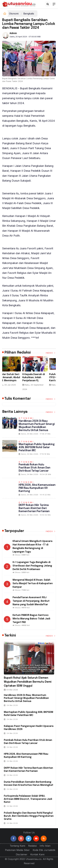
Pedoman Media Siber (17, 850)
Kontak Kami (37, 854)
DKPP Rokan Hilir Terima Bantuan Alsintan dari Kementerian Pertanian (34, 508)
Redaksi (32, 846)
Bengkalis (29, 14)
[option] (16, 375)
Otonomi (14, 14)
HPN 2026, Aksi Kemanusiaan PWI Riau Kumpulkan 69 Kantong (37, 488)
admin (13, 33)
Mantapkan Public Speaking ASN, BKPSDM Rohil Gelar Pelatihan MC (37, 447)
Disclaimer (22, 854)
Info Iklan (45, 846)
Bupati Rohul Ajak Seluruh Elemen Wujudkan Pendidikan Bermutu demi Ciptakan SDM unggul (28, 682)
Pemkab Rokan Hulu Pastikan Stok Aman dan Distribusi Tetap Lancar (34, 468)
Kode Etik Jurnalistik (44, 850)
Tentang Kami (17, 846)
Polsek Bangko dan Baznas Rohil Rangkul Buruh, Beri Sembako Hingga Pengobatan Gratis (29, 816)
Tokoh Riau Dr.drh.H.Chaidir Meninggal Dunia (13, 377)
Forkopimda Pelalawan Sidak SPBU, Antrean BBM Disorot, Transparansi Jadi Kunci (28, 799)
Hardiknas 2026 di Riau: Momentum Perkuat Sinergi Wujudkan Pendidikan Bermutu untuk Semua (26, 698)
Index (51, 353)
